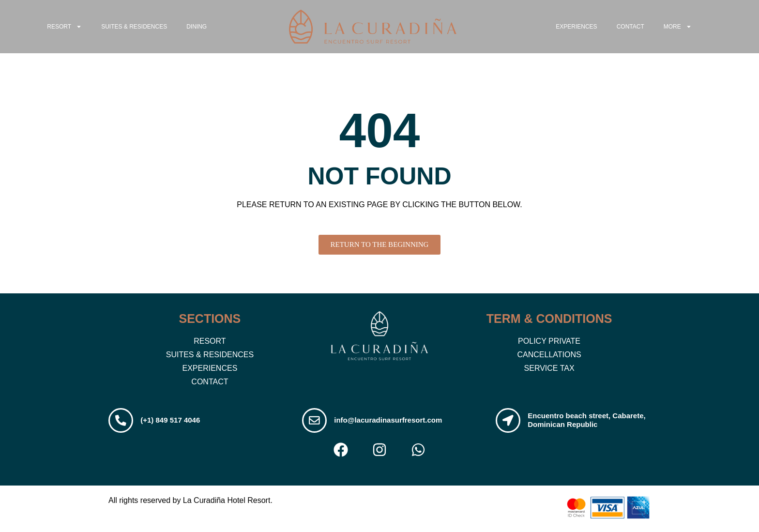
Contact (630, 27)
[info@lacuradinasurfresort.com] (316, 422)
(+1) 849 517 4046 (173, 421)
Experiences (576, 27)
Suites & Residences (134, 27)
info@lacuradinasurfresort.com (390, 421)
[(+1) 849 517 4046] (122, 422)
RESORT (64, 27)
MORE (678, 27)
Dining (197, 27)
